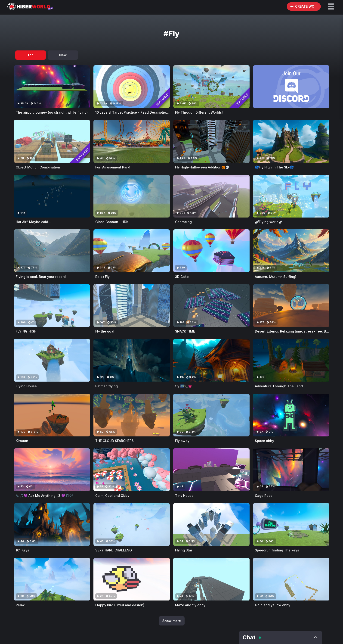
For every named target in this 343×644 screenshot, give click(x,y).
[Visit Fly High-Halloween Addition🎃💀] (211, 141)
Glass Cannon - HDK (112, 222)
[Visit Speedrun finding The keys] (291, 524)
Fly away (182, 441)
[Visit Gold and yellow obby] (291, 579)
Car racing (183, 222)
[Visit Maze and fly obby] (211, 579)
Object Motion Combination (38, 167)
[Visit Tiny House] (211, 470)
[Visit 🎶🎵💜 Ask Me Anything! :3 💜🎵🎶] (52, 470)
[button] (331, 6)
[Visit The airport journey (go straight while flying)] (52, 87)
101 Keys (22, 550)
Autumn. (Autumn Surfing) (276, 277)
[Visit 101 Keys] (52, 524)
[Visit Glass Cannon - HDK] (132, 196)
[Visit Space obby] (291, 415)
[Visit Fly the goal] (132, 306)
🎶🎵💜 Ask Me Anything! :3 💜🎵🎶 (44, 496)
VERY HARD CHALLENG (114, 550)
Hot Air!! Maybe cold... (33, 222)
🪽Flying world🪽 (269, 222)
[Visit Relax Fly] (132, 251)
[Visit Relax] (52, 579)
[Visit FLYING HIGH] (52, 306)
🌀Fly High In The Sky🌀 (274, 167)
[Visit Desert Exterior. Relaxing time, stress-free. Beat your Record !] (291, 306)
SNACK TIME (185, 331)
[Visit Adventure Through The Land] (291, 360)
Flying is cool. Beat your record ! (42, 277)
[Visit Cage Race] (291, 470)
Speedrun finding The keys (277, 550)
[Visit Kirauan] (52, 415)
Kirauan (22, 441)
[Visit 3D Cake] (211, 251)
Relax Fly (102, 277)
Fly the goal (105, 331)
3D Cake (182, 277)
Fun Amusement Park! (113, 167)
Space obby (264, 441)
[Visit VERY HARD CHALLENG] (132, 524)
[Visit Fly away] (211, 415)
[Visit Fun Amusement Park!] (132, 141)
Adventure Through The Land (279, 386)
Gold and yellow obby (273, 605)
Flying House (26, 386)
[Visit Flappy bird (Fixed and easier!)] (132, 579)
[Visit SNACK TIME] (211, 306)
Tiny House (184, 496)
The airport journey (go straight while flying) (52, 112)
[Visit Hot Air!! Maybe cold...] (52, 196)
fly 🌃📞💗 (184, 386)
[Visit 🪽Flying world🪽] (291, 196)
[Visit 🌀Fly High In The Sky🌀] (291, 141)
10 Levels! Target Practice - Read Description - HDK (137, 112)
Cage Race (264, 496)
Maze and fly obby (190, 605)
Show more (172, 621)
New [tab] (63, 55)
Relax (20, 605)
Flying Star (184, 550)
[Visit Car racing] (211, 196)
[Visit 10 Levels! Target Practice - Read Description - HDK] (132, 87)
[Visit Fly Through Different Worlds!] (211, 87)
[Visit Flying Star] (211, 524)
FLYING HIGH (26, 331)
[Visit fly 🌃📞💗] (211, 360)
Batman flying (107, 386)
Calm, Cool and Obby (112, 496)
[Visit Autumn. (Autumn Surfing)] (291, 251)
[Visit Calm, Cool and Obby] (132, 470)
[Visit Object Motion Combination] (52, 141)
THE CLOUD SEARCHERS (114, 441)
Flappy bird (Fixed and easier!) (120, 605)
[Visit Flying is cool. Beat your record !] (52, 251)
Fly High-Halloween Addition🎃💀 (202, 167)
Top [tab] (30, 55)
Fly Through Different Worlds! (199, 112)
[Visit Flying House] (52, 360)
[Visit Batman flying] (132, 360)
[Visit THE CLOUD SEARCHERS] (132, 415)
